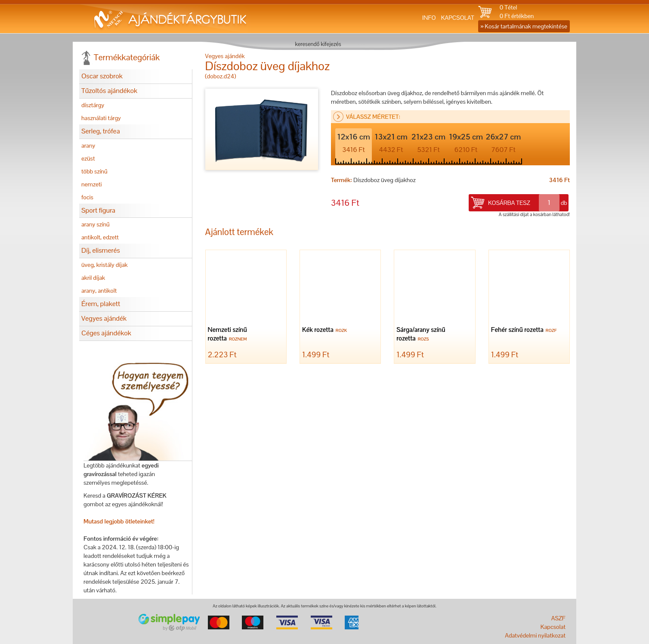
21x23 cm (428, 143)
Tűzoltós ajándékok (109, 91)
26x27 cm (504, 143)
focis (87, 197)
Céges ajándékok (106, 333)
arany (88, 146)
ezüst (88, 158)
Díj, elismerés (101, 250)
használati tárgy (101, 118)
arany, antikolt (99, 291)
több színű (94, 171)
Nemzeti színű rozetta (229, 335)
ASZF (558, 618)
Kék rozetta (326, 330)
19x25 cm (466, 143)
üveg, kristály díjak (105, 265)
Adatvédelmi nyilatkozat (535, 635)
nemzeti (91, 184)
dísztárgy (93, 105)
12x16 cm (353, 143)
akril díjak (93, 278)
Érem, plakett (101, 304)
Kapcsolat (553, 627)
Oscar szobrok (102, 76)
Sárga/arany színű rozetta (421, 335)
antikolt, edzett (100, 237)
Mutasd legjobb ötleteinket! (119, 521)
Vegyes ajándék (104, 318)
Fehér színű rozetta (525, 330)
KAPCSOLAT (458, 18)
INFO (429, 18)
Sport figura (98, 210)
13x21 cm (391, 143)
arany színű (96, 224)
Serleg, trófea (100, 131)
